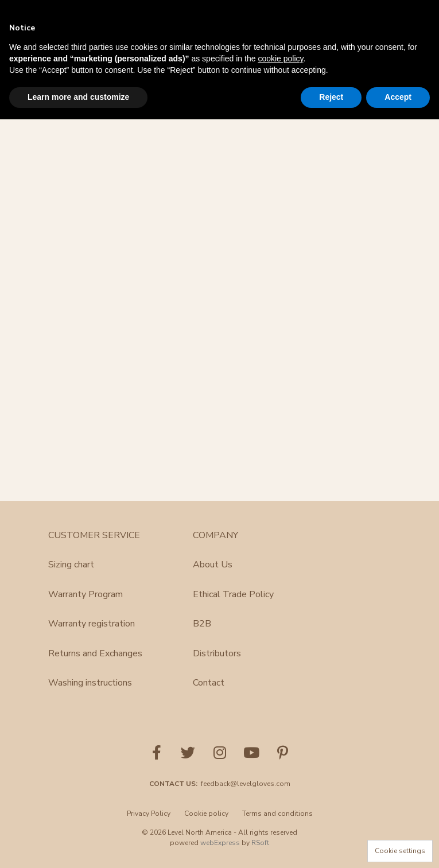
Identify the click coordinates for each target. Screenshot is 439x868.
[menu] (220, 817)
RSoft (260, 843)
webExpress (220, 843)
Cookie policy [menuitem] (206, 813)
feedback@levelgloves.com (246, 784)
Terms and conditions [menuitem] (277, 813)
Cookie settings (400, 851)
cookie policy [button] (280, 59)
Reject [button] (331, 97)
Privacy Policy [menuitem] (149, 813)
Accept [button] (398, 97)
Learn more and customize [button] (78, 97)
